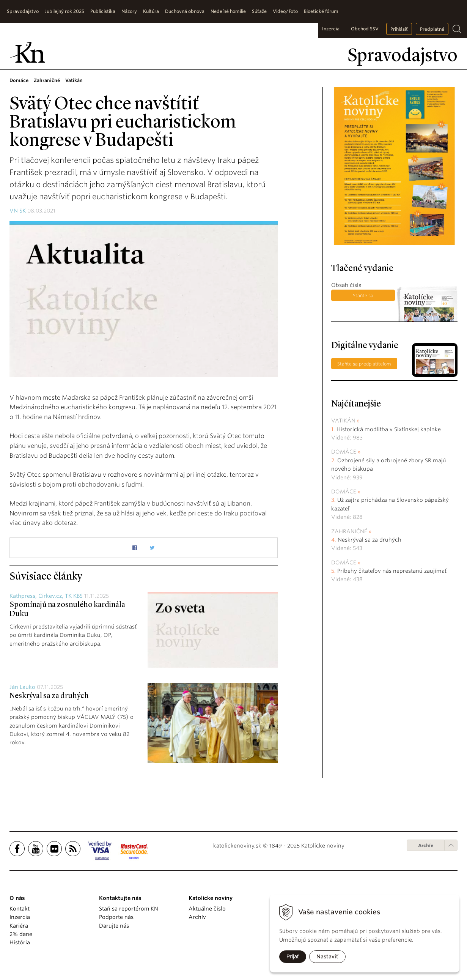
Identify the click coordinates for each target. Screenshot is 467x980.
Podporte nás (116, 917)
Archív (426, 845)
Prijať (293, 956)
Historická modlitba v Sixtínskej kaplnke (389, 429)
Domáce (344, 452)
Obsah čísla (346, 285)
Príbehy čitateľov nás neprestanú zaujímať (392, 571)
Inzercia (331, 29)
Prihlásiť (399, 29)
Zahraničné (349, 531)
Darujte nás (114, 926)
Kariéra (19, 926)
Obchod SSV (365, 29)
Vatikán (343, 421)
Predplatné (432, 29)
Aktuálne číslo (207, 909)
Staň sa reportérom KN (129, 909)
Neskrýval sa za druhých (49, 696)
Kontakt (20, 909)
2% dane (21, 934)
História (20, 942)
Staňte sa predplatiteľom (363, 297)
